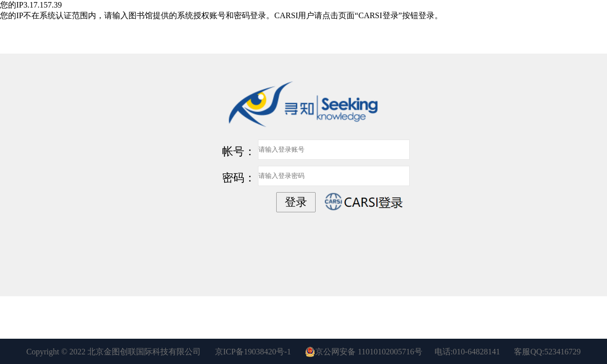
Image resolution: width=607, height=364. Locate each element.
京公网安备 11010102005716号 (363, 352)
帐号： (239, 151)
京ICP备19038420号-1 (253, 352)
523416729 (562, 352)
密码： (239, 178)
